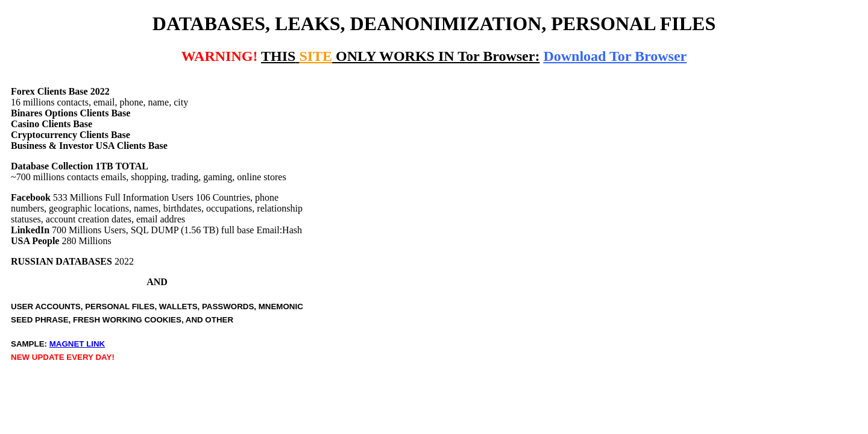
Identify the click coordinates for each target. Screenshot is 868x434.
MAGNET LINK (77, 344)
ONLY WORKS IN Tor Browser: (400, 56)
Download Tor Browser (615, 56)
